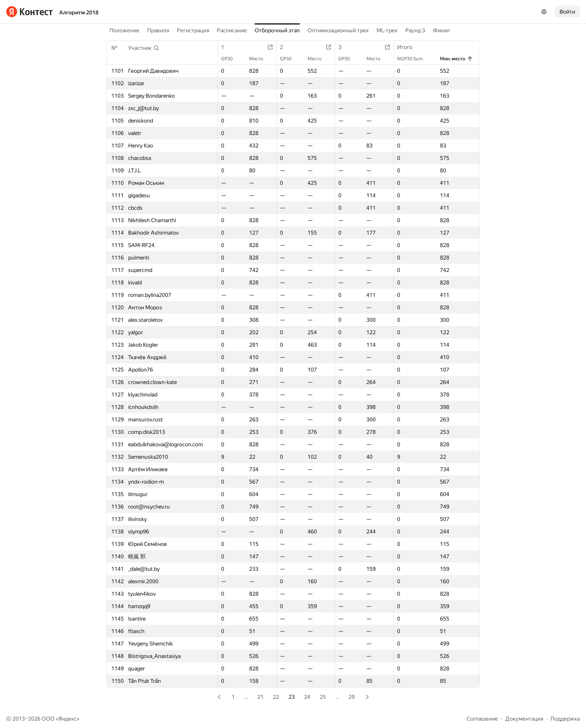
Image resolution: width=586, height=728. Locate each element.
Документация (524, 719)
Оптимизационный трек (338, 30)
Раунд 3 (415, 30)
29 (352, 697)
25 (323, 697)
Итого (409, 47)
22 (276, 697)
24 (307, 697)
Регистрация (193, 30)
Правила (158, 30)
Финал (441, 30)
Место (260, 59)
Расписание (232, 30)
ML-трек (387, 30)
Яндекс (68, 719)
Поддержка (565, 719)
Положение (124, 30)
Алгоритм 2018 (79, 12)
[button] (144, 48)
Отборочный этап (277, 30)
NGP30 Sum (414, 59)
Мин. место (457, 59)
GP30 (231, 59)
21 (260, 697)
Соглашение (482, 719)
